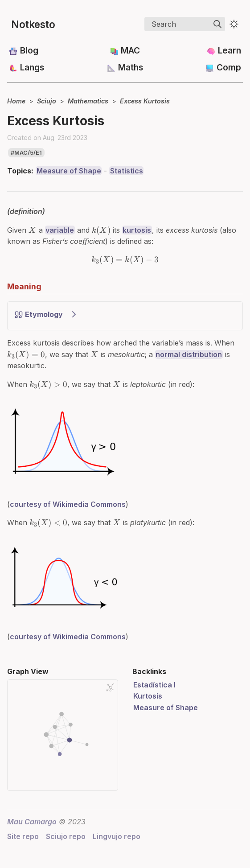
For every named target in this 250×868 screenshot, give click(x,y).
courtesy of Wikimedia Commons (68, 501)
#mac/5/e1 (26, 153)
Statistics (127, 171)
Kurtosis (148, 693)
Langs (32, 67)
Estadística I (154, 682)
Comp (229, 67)
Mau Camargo (32, 819)
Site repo (23, 834)
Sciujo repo (66, 834)
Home (16, 101)
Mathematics (88, 101)
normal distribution (189, 351)
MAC (130, 50)
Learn (230, 50)
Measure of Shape (69, 171)
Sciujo (47, 101)
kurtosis (137, 230)
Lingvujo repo (117, 834)
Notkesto (33, 24)
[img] (217, 24)
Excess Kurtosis (145, 101)
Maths (131, 67)
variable (60, 230)
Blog (29, 50)
